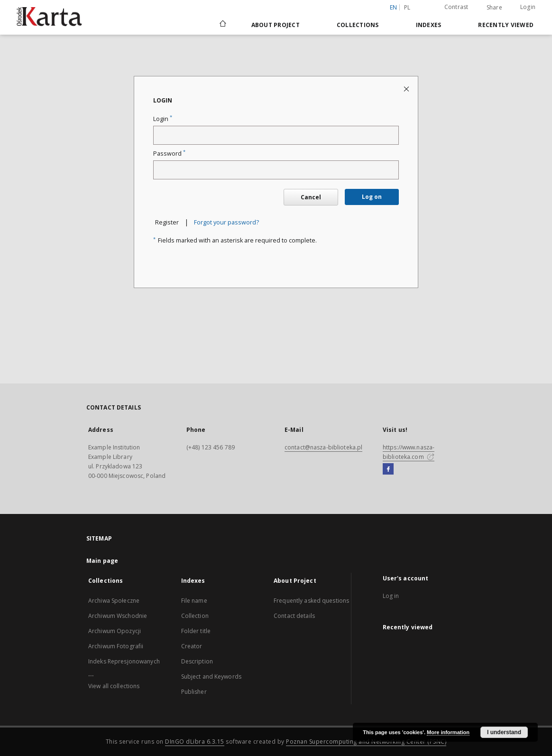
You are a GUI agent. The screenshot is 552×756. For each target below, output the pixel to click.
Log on (372, 197)
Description (197, 661)
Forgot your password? (226, 222)
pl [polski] (407, 7)
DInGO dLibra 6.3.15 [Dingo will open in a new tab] (195, 742)
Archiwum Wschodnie (118, 616)
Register (167, 222)
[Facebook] (388, 469)
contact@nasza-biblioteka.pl (323, 447)
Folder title (196, 631)
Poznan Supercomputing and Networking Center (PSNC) (366, 742)
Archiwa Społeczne (114, 601)
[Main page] (222, 25)
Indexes (429, 25)
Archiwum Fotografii (116, 646)
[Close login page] (407, 89)
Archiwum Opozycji (115, 631)
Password (169, 154)
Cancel (311, 197)
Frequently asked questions (311, 601)
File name (194, 601)
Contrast (456, 7)
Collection (195, 616)
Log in (391, 596)
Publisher (194, 692)
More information (448, 732)
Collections (358, 25)
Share (494, 8)
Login (528, 7)
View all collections (114, 686)
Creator (192, 646)
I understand (504, 732)
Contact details (294, 616)
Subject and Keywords (211, 677)
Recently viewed (506, 25)
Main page (102, 561)
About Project (276, 25)
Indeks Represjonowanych (124, 661)
